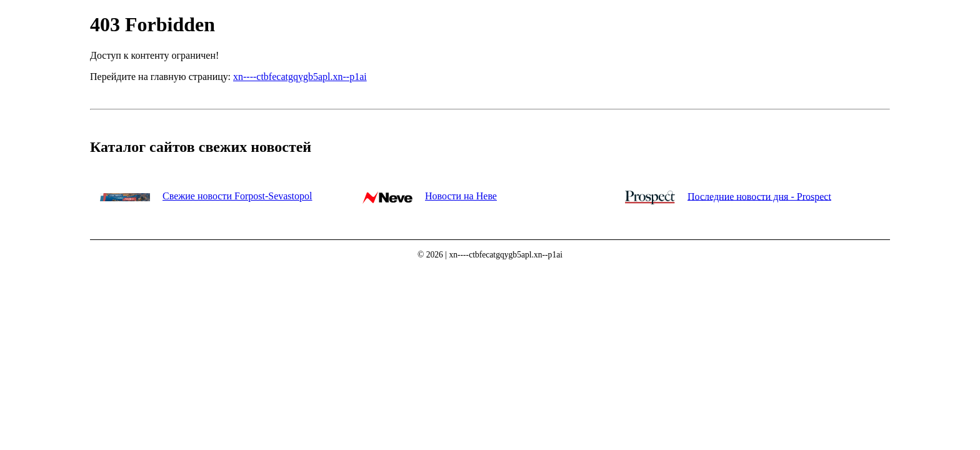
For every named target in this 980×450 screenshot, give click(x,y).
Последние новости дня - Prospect (759, 196)
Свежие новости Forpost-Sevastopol (237, 196)
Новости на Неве (461, 196)
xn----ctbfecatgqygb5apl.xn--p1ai (300, 77)
